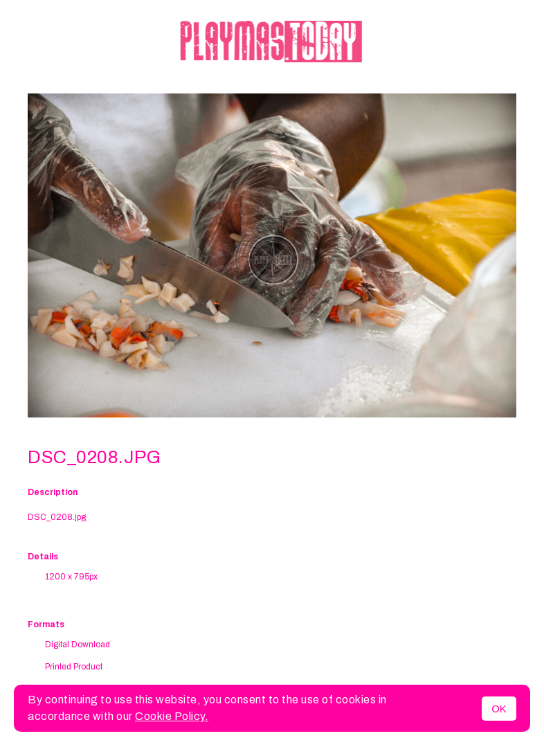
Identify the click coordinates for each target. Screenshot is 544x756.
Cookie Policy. (172, 716)
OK (499, 709)
